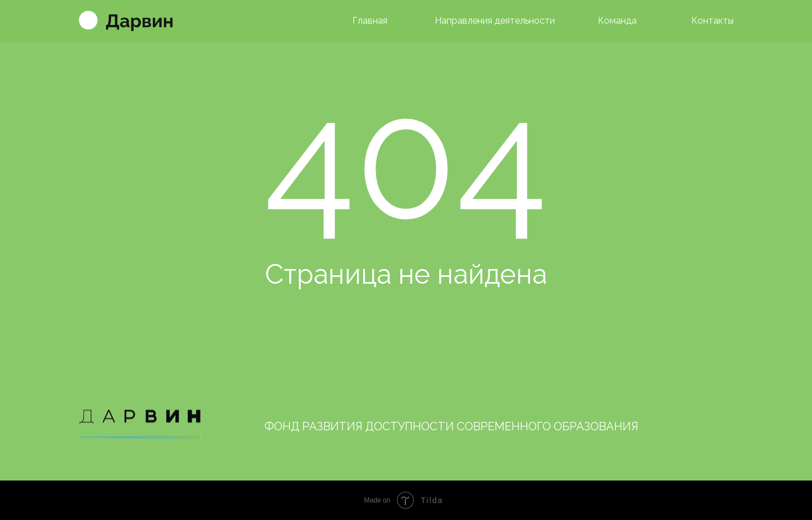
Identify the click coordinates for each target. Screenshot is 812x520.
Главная (370, 21)
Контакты (712, 21)
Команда (617, 21)
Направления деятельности (495, 21)
